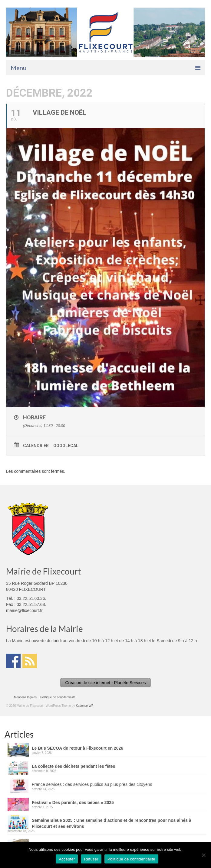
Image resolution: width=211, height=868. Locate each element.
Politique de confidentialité (131, 859)
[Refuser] (203, 855)
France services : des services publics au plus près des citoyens (92, 784)
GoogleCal (66, 446)
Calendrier (36, 446)
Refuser (91, 859)
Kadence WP (84, 706)
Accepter (67, 859)
